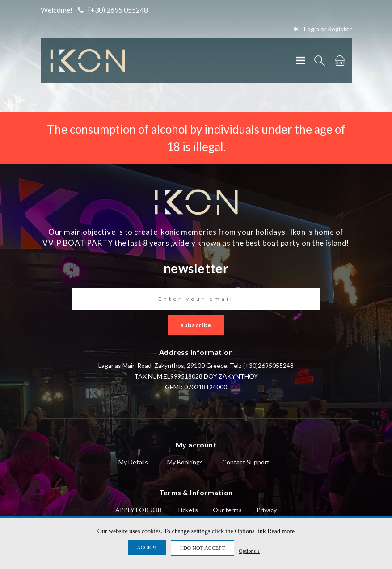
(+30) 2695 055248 (113, 10)
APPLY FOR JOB (139, 510)
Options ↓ (249, 551)
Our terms (227, 510)
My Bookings (185, 462)
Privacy (267, 510)
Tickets (187, 510)
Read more (281, 531)
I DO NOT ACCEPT (202, 548)
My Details (133, 462)
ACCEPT (147, 548)
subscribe (196, 325)
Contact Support (246, 462)
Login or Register (323, 29)
